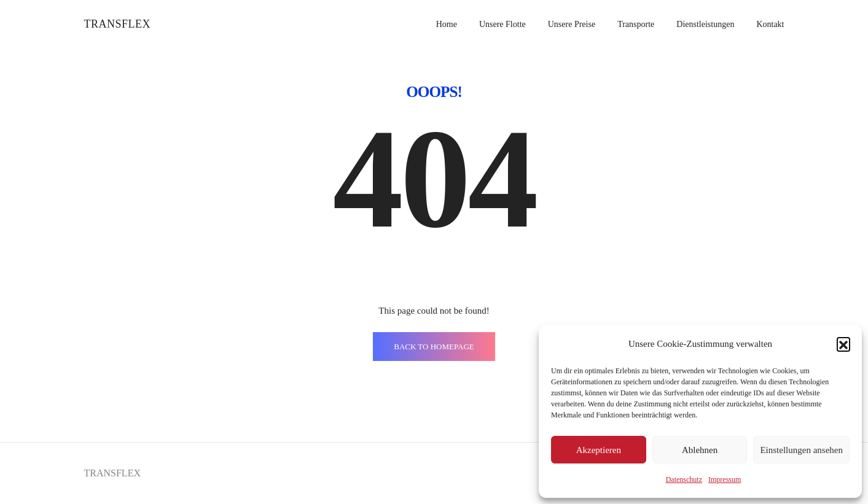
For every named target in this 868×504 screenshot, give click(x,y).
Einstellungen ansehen (801, 450)
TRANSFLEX (118, 24)
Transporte (636, 24)
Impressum (725, 479)
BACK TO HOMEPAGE (434, 347)
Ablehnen (700, 450)
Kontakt (770, 24)
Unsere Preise (572, 24)
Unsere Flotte (502, 24)
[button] (843, 344)
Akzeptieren (599, 450)
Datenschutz (684, 479)
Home (447, 24)
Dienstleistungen (705, 24)
